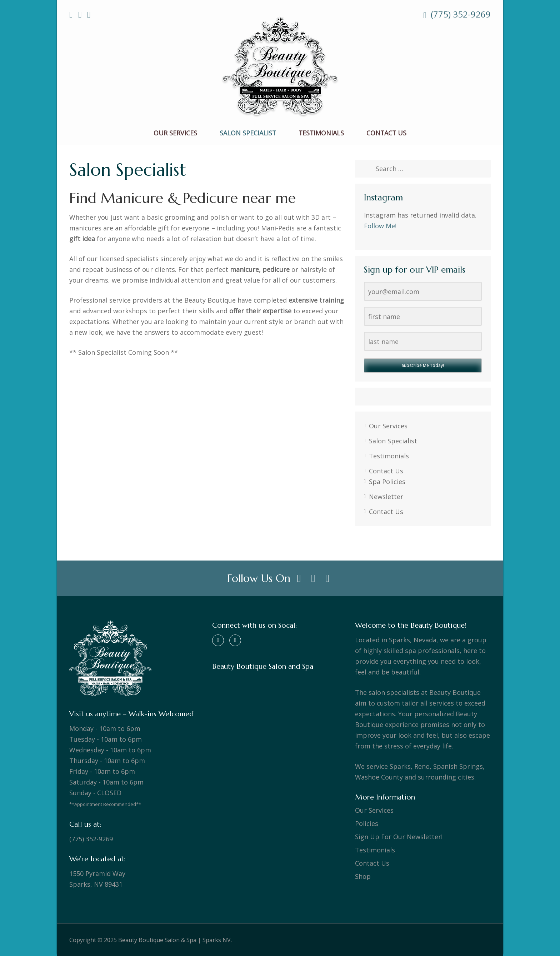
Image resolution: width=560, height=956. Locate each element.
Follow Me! (380, 226)
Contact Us (386, 133)
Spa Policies (387, 482)
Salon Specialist (248, 133)
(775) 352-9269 (457, 14)
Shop (363, 876)
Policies (367, 823)
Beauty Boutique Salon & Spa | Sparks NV (174, 940)
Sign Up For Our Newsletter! (399, 837)
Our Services (175, 133)
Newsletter (386, 497)
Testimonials (321, 133)
